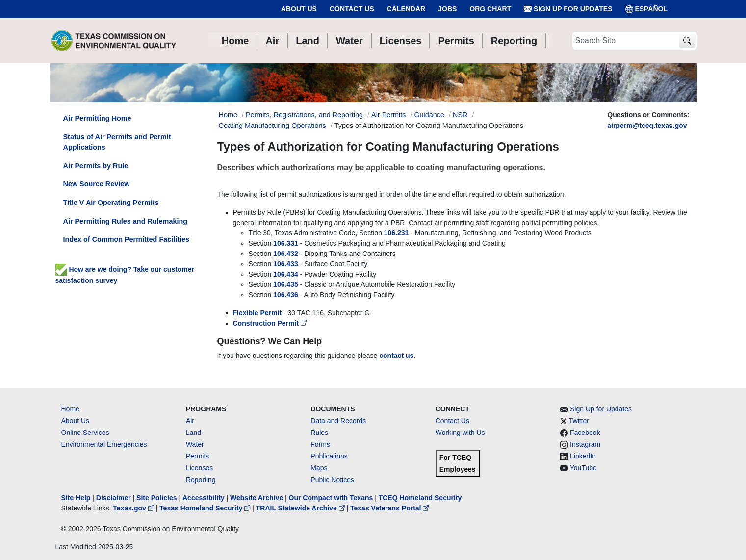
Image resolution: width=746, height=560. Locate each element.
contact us (396, 356)
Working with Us (460, 433)
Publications (329, 456)
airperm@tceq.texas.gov (647, 126)
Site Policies (156, 498)
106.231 (397, 233)
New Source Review (97, 184)
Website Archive (257, 498)
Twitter (579, 421)
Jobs (447, 9)
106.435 (286, 284)
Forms (320, 444)
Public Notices (332, 480)
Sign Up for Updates (568, 9)
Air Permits (388, 115)
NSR (460, 115)
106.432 (286, 254)
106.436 (287, 295)
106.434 (286, 274)
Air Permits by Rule (96, 166)
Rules (319, 433)
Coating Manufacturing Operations (272, 126)
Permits (197, 456)
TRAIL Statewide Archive (301, 508)
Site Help (76, 498)
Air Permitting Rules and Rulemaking (125, 221)
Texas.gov (134, 508)
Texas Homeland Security (206, 508)
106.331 (286, 243)
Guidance (429, 115)
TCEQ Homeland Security (420, 498)
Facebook (585, 433)
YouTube (583, 468)
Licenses (199, 468)
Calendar (406, 9)
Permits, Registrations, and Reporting (304, 115)
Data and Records (338, 421)
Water (195, 444)
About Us (299, 9)
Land (193, 433)
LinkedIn (583, 456)
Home (70, 409)
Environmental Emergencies (104, 444)
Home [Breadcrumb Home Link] (228, 115)
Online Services (85, 433)
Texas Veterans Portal (389, 508)
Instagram (585, 444)
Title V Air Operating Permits (111, 203)
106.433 (286, 264)
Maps (319, 468)
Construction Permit (270, 323)
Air (190, 421)
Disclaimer (114, 498)
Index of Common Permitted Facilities (126, 239)
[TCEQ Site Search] (687, 41)
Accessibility (205, 498)
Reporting (201, 480)
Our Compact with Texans (331, 498)
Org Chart (490, 9)
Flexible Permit (257, 313)
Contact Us (352, 9)
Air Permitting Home (97, 118)
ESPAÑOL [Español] (647, 9)
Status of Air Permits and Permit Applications (117, 142)
